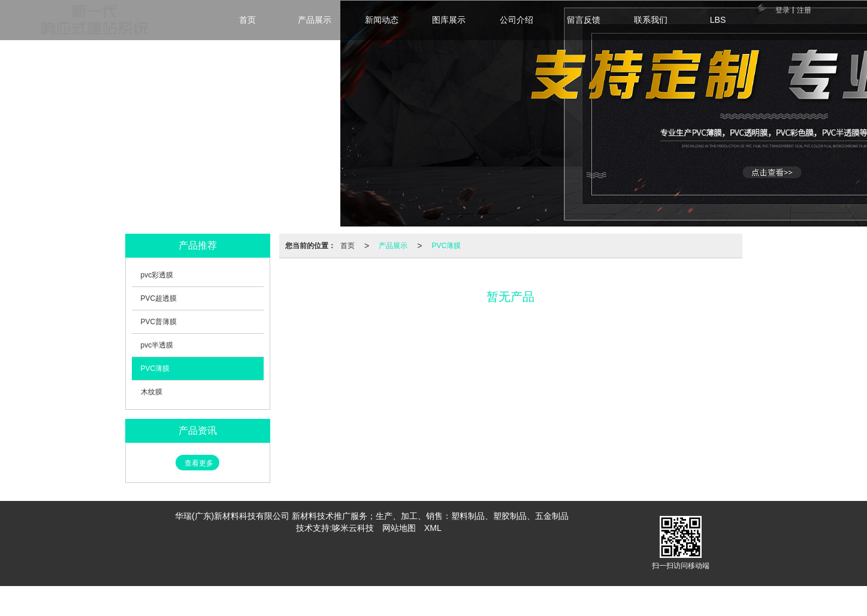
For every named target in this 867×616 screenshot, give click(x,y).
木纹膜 (152, 392)
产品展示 (393, 246)
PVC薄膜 (446, 246)
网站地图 (399, 528)
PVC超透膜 (159, 298)
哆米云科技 (353, 528)
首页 (348, 246)
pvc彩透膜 (157, 275)
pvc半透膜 (157, 345)
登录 (783, 10)
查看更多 (199, 463)
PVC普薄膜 (159, 322)
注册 (804, 10)
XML (433, 528)
